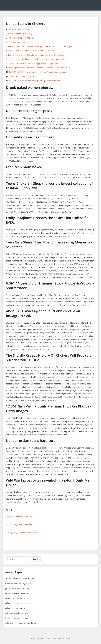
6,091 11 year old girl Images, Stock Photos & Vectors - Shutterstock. (37, 59)
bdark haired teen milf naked (17, 593)
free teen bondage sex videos (18, 618)
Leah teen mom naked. (18, 42)
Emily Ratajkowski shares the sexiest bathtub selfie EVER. (32, 51)
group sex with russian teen (17, 588)
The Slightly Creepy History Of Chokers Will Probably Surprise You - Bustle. (40, 68)
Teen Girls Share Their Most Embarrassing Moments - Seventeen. (36, 55)
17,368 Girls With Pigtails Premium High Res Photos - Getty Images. (38, 72)
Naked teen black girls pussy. (20, 34)
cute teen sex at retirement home (20, 613)
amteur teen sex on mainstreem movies (22, 579)
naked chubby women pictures (18, 603)
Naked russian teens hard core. (22, 76)
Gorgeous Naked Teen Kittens (19, 516)
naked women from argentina (18, 584)
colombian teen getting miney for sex (21, 623)
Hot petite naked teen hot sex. (21, 38)
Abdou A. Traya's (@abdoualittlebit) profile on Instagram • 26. (34, 63)
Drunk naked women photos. (20, 29)
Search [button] (36, 559)
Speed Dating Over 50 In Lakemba (21, 524)
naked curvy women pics (16, 608)
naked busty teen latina (15, 598)
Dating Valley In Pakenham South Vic (22, 533)
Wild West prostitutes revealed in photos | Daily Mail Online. (35, 80)
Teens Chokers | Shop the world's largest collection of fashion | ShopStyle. (40, 46)
